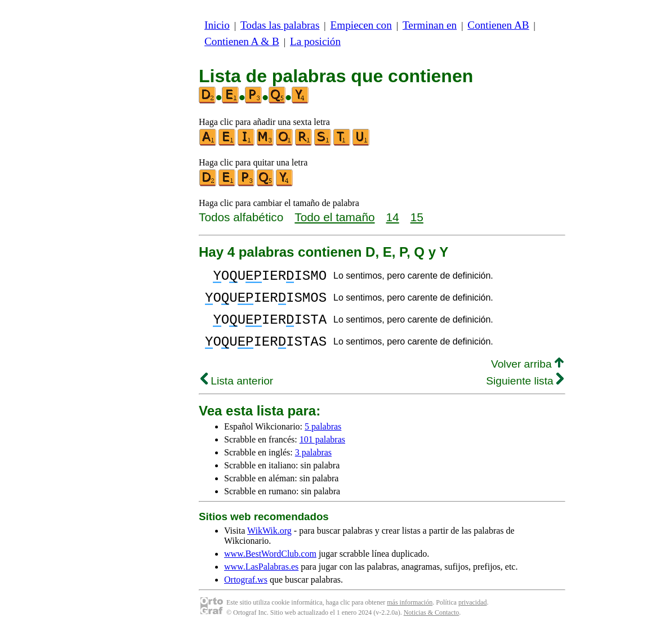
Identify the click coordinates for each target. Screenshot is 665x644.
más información (410, 616)
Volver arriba (527, 377)
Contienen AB (498, 25)
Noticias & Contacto (432, 626)
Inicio (217, 25)
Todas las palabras (280, 25)
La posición (315, 41)
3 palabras (313, 466)
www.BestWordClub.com (270, 567)
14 (393, 217)
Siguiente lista (525, 394)
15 (417, 217)
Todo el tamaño (334, 217)
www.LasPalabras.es (261, 580)
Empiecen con (361, 25)
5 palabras (323, 440)
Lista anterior (237, 394)
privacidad (473, 616)
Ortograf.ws (246, 593)
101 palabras (322, 453)
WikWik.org (269, 544)
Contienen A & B (242, 41)
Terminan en (430, 25)
